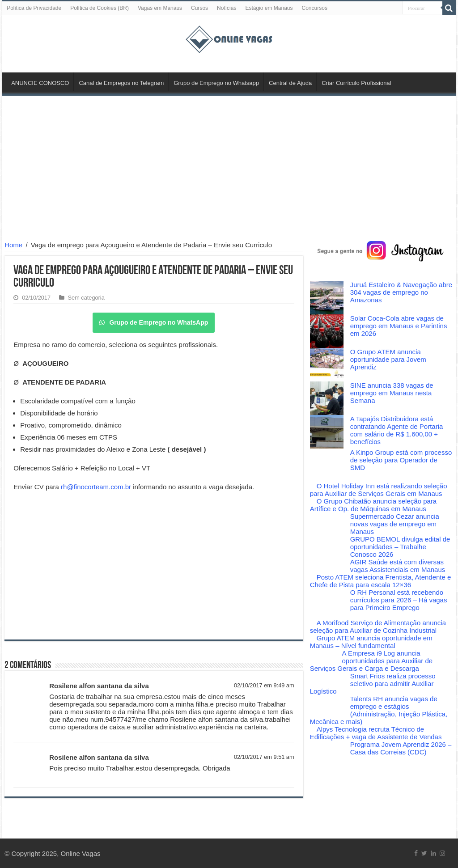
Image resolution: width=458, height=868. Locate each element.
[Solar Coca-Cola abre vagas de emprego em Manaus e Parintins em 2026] (327, 331)
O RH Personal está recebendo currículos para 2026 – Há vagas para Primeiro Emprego (399, 600)
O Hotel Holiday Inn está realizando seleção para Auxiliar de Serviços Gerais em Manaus (379, 490)
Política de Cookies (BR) (100, 8)
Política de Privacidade (34, 8)
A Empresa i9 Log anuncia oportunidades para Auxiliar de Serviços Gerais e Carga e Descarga (371, 661)
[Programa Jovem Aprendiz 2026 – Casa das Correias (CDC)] (327, 752)
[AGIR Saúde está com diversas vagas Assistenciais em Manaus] (327, 566)
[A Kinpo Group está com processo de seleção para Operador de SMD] (327, 465)
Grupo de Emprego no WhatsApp (154, 322)
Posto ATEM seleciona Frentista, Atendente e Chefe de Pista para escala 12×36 (381, 581)
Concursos (315, 8)
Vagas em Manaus (160, 8)
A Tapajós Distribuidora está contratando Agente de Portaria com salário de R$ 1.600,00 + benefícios (397, 430)
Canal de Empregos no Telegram (121, 83)
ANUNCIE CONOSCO (40, 83)
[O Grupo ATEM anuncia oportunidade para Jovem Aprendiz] (327, 365)
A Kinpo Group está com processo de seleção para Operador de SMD (401, 460)
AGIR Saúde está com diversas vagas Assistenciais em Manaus (398, 566)
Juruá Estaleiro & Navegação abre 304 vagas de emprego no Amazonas (401, 292)
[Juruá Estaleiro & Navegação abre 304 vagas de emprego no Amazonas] (327, 298)
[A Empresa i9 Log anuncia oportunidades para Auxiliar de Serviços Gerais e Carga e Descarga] (323, 654)
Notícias (227, 8)
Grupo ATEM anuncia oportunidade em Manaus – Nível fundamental (371, 642)
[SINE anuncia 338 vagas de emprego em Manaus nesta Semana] (327, 398)
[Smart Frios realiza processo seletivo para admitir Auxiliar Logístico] (327, 680)
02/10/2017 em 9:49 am (264, 685)
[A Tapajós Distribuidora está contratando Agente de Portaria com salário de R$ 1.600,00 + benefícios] (327, 432)
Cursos (199, 8)
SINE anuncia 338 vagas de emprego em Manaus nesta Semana (392, 393)
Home (13, 245)
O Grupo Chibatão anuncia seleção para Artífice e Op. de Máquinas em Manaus (373, 505)
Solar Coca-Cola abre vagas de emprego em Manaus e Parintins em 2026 (399, 326)
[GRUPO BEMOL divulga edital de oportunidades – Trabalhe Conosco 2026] (327, 547)
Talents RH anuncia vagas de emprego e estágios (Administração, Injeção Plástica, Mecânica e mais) (379, 710)
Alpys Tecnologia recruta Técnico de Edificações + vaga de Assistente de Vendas (376, 733)
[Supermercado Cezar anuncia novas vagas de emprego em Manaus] (327, 524)
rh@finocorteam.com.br (96, 487)
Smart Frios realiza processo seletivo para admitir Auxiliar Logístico (373, 684)
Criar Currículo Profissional (356, 83)
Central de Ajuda (290, 83)
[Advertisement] (229, 169)
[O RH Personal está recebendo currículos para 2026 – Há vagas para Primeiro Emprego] (327, 604)
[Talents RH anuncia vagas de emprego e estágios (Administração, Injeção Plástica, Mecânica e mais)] (327, 706)
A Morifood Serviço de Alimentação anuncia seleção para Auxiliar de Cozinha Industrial (378, 627)
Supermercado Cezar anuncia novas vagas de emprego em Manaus (395, 524)
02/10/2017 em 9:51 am (264, 757)
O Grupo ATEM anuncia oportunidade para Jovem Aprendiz (388, 359)
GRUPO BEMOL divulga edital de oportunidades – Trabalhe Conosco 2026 (400, 547)
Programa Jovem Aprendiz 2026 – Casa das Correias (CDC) (401, 748)
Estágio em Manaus (269, 8)
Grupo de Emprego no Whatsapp (216, 83)
